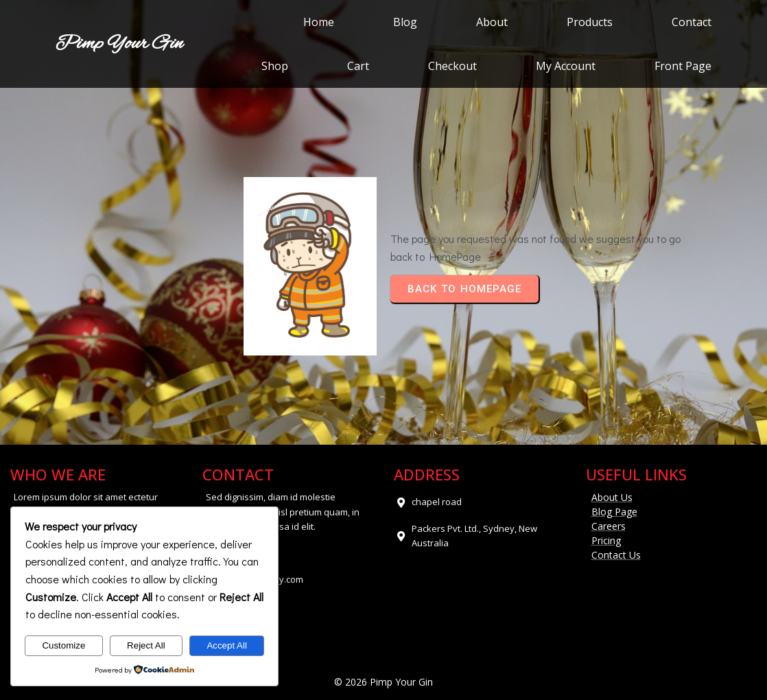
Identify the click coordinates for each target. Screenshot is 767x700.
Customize (63, 645)
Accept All (227, 645)
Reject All (146, 645)
